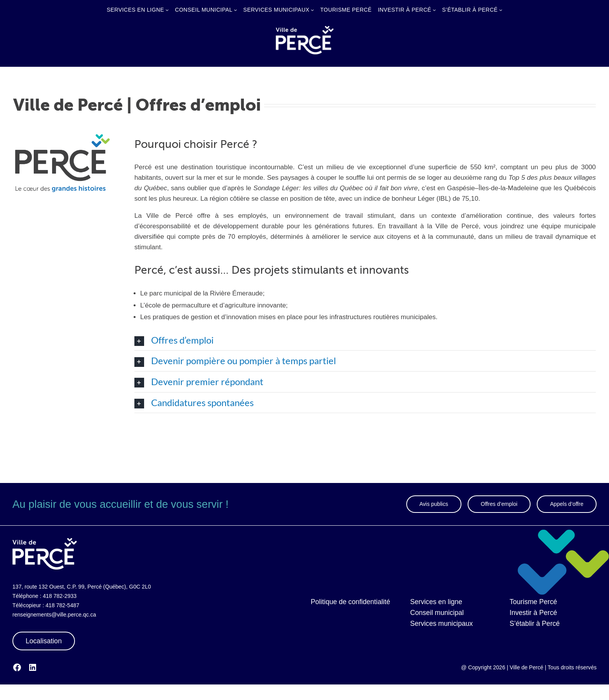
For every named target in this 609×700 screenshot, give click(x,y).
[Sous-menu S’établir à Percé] (501, 10)
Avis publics (434, 504)
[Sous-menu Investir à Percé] (434, 10)
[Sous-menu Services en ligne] (167, 10)
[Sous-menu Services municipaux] (312, 10)
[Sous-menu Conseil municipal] (235, 10)
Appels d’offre (567, 504)
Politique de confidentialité (350, 602)
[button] (365, 340)
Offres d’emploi (499, 504)
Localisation (44, 641)
